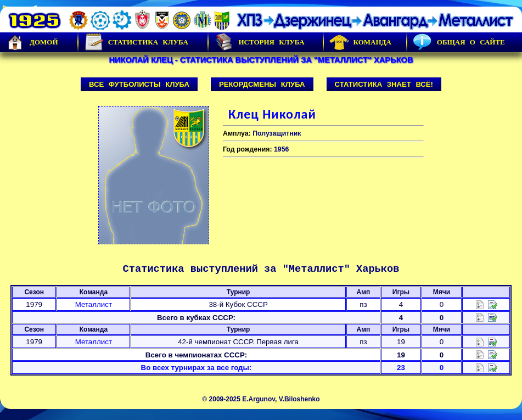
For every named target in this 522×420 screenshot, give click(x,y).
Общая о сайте (459, 42)
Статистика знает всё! (384, 84)
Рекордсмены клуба (262, 84)
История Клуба (259, 42)
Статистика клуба (136, 42)
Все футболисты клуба (139, 84)
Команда (360, 42)
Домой (32, 42)
